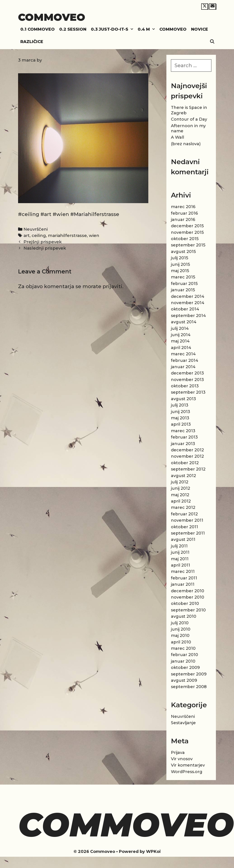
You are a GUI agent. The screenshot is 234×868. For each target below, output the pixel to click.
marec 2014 (183, 354)
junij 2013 (181, 412)
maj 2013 (180, 418)
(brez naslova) (186, 144)
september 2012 (188, 469)
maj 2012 (180, 495)
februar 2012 (184, 514)
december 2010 (188, 591)
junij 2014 (181, 335)
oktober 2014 (185, 309)
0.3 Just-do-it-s (113, 29)
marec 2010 (183, 648)
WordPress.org (187, 772)
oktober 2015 (185, 239)
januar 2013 (183, 444)
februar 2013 (184, 437)
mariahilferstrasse (67, 235)
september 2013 (188, 392)
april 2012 (181, 501)
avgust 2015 (183, 252)
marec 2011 (183, 572)
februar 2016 (184, 213)
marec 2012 (183, 507)
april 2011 (181, 565)
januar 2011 (183, 584)
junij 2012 (181, 488)
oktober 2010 (185, 604)
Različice (32, 42)
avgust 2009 (184, 680)
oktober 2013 (185, 386)
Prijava (178, 753)
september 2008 (189, 687)
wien (94, 235)
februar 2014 (185, 361)
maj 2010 (180, 636)
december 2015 (187, 226)
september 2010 (188, 610)
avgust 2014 (184, 322)
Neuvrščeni (36, 229)
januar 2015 (183, 290)
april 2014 (181, 348)
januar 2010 (183, 661)
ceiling (39, 235)
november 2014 (188, 303)
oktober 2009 (185, 668)
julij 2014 (180, 328)
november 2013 (187, 380)
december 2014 (188, 296)
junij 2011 (180, 552)
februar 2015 (184, 284)
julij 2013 (180, 405)
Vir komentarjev (188, 765)
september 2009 (189, 674)
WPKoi (153, 852)
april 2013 (181, 424)
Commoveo (52, 17)
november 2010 (188, 597)
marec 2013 (183, 431)
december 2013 (187, 373)
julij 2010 (180, 623)
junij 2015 (180, 264)
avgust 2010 (184, 616)
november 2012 (187, 456)
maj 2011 (180, 559)
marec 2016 (183, 207)
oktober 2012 (185, 463)
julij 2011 (179, 546)
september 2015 (188, 245)
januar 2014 (183, 367)
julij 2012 (180, 482)
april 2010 (181, 642)
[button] (132, 29)
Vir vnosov (182, 759)
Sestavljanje (183, 723)
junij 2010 (181, 629)
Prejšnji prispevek (43, 242)
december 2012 (187, 450)
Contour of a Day (189, 119)
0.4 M (147, 29)
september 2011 (188, 533)
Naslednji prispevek (45, 248)
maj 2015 (180, 271)
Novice (200, 29)
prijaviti (112, 286)
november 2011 (187, 520)
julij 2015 (180, 258)
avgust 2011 (183, 540)
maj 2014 (180, 341)
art (27, 235)
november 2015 (187, 232)
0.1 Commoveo (38, 29)
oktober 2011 (184, 527)
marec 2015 (183, 277)
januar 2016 (183, 220)
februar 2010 (184, 655)
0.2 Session (73, 29)
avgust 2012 (183, 476)
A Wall (177, 137)
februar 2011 (184, 578)
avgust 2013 (183, 399)
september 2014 (188, 316)
